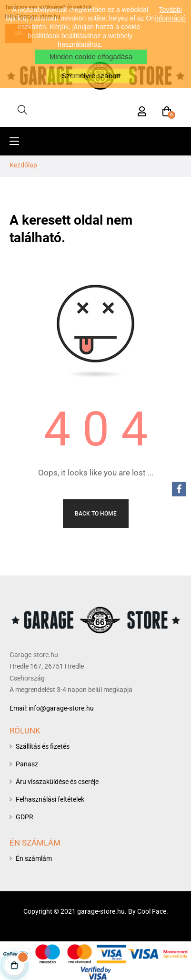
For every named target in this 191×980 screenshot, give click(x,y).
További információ (170, 14)
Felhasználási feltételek (50, 799)
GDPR (25, 817)
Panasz (27, 764)
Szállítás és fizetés (43, 746)
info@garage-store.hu (61, 708)
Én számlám (34, 858)
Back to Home (96, 514)
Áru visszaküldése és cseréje (57, 782)
